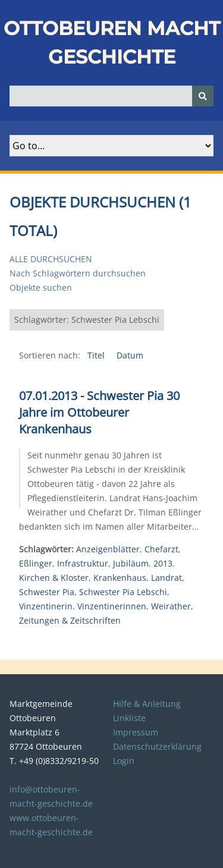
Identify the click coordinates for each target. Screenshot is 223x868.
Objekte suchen (41, 287)
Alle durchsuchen (51, 259)
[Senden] (203, 96)
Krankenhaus (120, 578)
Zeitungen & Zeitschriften (70, 620)
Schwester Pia (47, 592)
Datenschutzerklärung (157, 746)
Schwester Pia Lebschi (123, 592)
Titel (97, 355)
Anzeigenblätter (108, 549)
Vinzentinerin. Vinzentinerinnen (83, 606)
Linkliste (129, 718)
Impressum (136, 732)
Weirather (171, 606)
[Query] (111, 96)
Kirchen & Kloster (54, 578)
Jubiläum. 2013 (143, 563)
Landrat (167, 578)
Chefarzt (161, 549)
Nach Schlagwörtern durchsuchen (78, 273)
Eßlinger (36, 563)
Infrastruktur (83, 563)
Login (124, 761)
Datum (130, 355)
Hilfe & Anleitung (147, 704)
